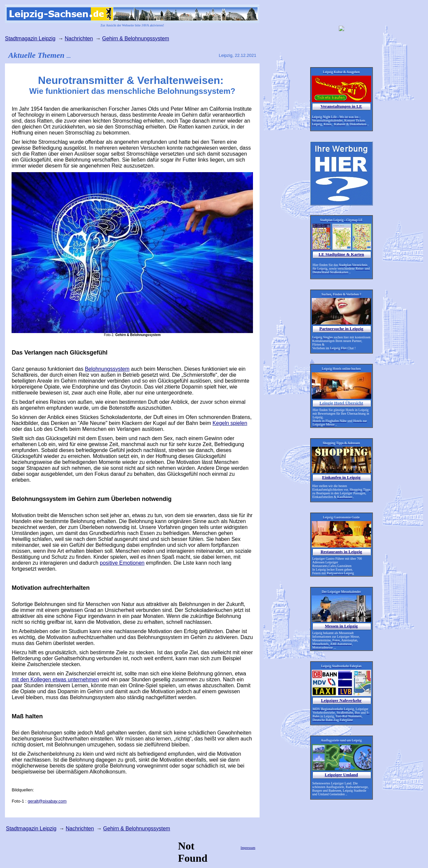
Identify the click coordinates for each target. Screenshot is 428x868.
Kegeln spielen (230, 423)
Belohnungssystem (107, 369)
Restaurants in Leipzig (341, 552)
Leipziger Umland (341, 775)
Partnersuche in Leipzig (341, 329)
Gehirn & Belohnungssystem (136, 38)
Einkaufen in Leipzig (341, 477)
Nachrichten (79, 38)
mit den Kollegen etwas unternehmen (55, 679)
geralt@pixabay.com (47, 801)
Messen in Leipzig (341, 626)
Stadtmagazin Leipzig (31, 829)
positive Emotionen (122, 563)
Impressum (248, 848)
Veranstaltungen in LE (341, 106)
